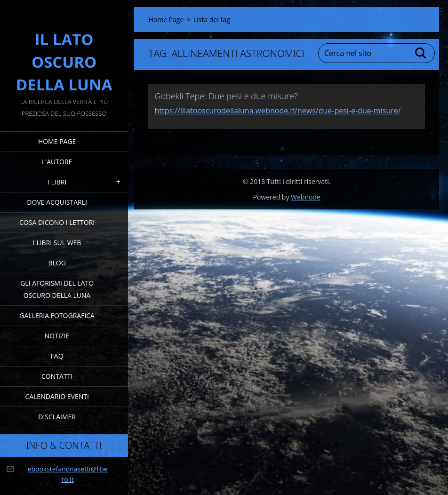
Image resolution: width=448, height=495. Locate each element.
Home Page (57, 141)
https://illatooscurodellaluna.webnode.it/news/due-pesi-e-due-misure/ (277, 111)
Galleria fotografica (57, 315)
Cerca (421, 53)
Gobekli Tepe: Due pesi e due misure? (226, 96)
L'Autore (57, 162)
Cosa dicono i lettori (57, 222)
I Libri (57, 182)
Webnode (306, 197)
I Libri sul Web (57, 243)
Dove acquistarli (57, 202)
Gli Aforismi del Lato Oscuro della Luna (57, 289)
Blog (57, 263)
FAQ (57, 356)
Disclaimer (57, 417)
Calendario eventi (57, 396)
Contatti (57, 376)
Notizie (57, 336)
